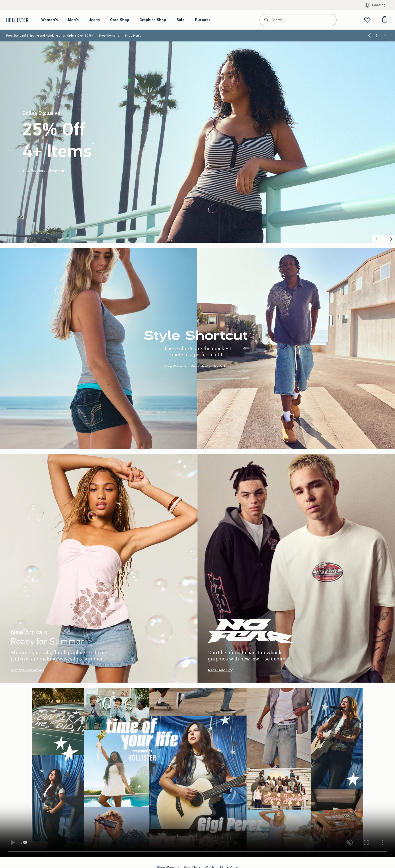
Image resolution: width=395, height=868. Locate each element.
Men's (73, 20)
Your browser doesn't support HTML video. (197, 772)
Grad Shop (120, 20)
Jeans (94, 20)
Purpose (203, 20)
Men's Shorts (200, 366)
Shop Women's (109, 36)
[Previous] (369, 36)
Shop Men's (133, 36)
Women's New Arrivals (27, 670)
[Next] (385, 36)
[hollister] (20, 20)
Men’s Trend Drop (221, 670)
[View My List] (367, 20)
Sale (180, 20)
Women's (50, 20)
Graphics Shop (153, 20)
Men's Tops (223, 366)
